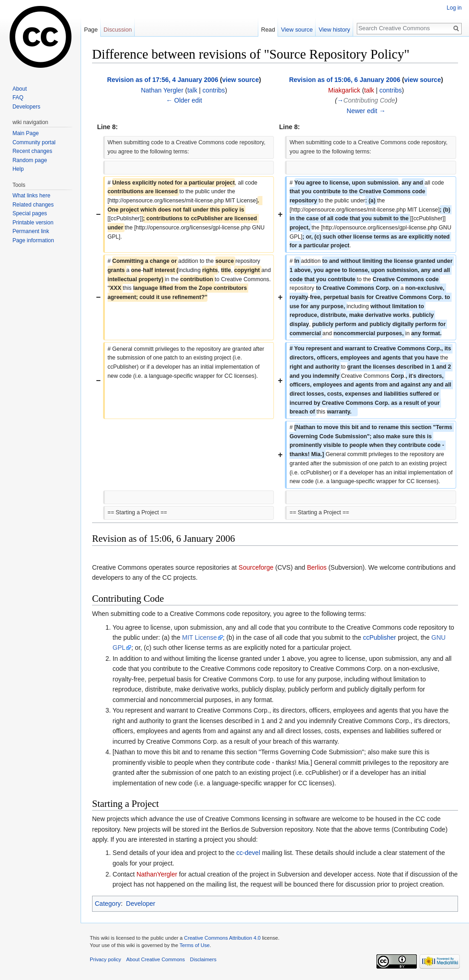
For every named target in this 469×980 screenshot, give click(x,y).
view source (240, 80)
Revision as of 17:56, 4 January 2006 (163, 80)
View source (297, 30)
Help (18, 169)
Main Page (25, 133)
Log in (454, 8)
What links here (31, 196)
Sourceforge (256, 567)
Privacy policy (105, 959)
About (19, 89)
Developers (26, 107)
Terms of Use (195, 945)
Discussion (118, 30)
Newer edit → (366, 111)
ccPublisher (379, 637)
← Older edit (184, 100)
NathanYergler (157, 874)
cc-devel (248, 853)
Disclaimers (203, 959)
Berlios (317, 567)
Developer (141, 904)
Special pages (30, 213)
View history (335, 30)
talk (192, 90)
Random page (30, 160)
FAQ (18, 98)
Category (108, 904)
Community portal (34, 142)
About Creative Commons (156, 959)
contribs (214, 90)
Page (91, 30)
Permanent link (31, 231)
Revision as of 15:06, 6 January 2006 (345, 80)
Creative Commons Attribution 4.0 (222, 938)
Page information (33, 240)
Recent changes (32, 151)
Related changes (33, 205)
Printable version (33, 223)
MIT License (200, 637)
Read (268, 30)
